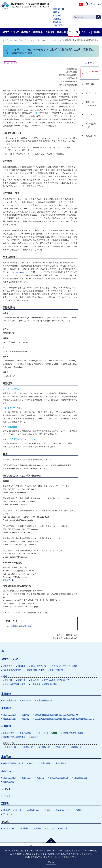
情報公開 (8, 680)
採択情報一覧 (44, 747)
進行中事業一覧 (10, 700)
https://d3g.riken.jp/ (25, 272)
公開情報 (57, 15)
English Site (96, 4)
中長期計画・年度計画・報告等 (65, 666)
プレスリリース (24, 40)
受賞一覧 (25, 719)
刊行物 (5, 803)
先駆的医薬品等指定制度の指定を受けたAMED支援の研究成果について (65, 719)
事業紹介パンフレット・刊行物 (69, 810)
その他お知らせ (81, 778)
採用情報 (57, 12)
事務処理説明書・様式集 (73, 733)
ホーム (5, 651)
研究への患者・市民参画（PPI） (58, 680)
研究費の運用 (44, 763)
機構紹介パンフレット (12, 810)
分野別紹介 (26, 700)
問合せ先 (57, 22)
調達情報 (59, 9)
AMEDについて (10, 659)
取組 (5, 676)
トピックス (26, 778)
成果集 (47, 810)
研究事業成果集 (10, 719)
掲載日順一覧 (76, 747)
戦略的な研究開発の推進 (15, 684)
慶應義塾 (8, 580)
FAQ (31, 763)
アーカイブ (8, 814)
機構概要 (22, 666)
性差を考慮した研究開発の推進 (44, 684)
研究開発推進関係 (44, 700)
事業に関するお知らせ (59, 778)
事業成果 (6, 708)
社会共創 (35, 680)
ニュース (13, 40)
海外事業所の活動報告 (12, 670)
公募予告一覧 (10, 747)
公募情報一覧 (27, 747)
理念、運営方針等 (39, 666)
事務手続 (6, 757)
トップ (5, 40)
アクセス (57, 19)
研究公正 (22, 680)
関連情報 (35, 737)
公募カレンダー (47, 733)
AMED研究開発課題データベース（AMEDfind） (57, 715)
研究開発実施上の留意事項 (14, 737)
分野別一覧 (60, 747)
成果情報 (25, 715)
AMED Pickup (33, 810)
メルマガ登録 (59, 25)
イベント (41, 778)
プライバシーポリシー (53, 857)
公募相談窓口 (25, 733)
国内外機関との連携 (36, 670)
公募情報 (6, 726)
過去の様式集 (61, 763)
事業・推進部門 (56, 670)
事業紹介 (6, 694)
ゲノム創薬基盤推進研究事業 (19, 626)
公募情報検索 (9, 733)
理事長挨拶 (8, 666)
